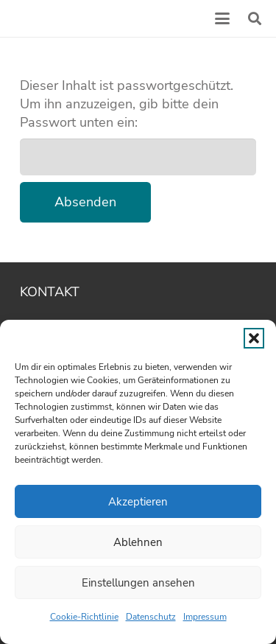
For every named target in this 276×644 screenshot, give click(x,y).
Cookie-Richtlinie (84, 617)
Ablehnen (138, 542)
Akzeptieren (138, 502)
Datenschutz (151, 617)
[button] (254, 338)
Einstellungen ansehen (138, 583)
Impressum (205, 617)
